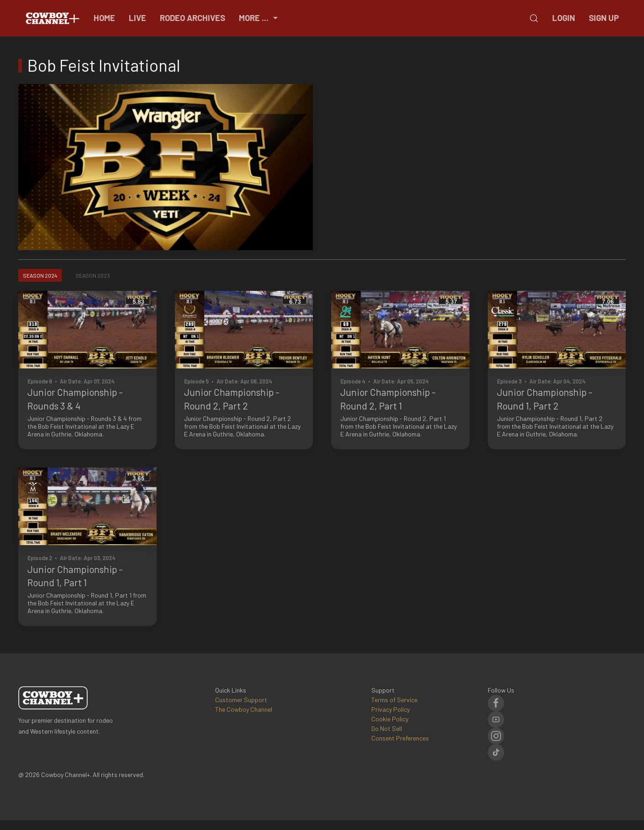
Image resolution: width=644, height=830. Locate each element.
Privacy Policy (391, 709)
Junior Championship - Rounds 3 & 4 (75, 399)
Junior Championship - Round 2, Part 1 (388, 399)
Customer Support (241, 700)
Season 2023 (93, 275)
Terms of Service (394, 700)
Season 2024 (40, 275)
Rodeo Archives (193, 18)
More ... (259, 18)
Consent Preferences (400, 738)
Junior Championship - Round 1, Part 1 (75, 576)
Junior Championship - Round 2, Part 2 (232, 399)
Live (137, 18)
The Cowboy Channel (244, 709)
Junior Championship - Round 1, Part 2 (545, 399)
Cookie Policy (390, 719)
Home (104, 18)
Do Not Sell (387, 728)
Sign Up (604, 18)
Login (564, 18)
